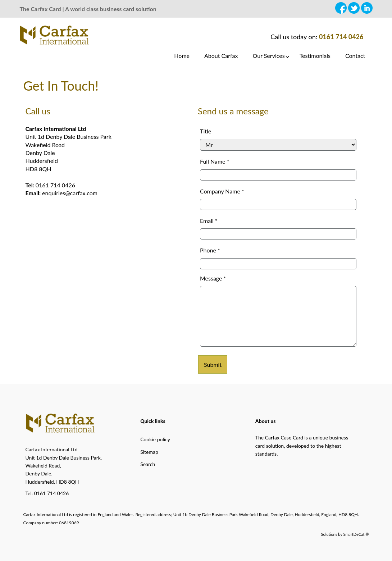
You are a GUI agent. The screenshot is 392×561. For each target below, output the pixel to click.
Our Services (269, 56)
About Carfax (221, 56)
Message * (213, 278)
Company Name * (222, 191)
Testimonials (315, 56)
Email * (209, 221)
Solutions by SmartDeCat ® (345, 534)
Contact (355, 56)
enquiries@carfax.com (70, 193)
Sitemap (149, 452)
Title (206, 131)
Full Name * (215, 161)
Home (182, 56)
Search (148, 464)
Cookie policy (155, 439)
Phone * (210, 250)
